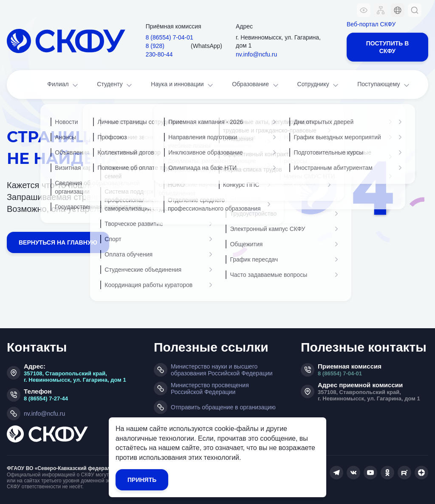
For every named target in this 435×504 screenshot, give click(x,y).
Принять (142, 480)
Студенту (115, 85)
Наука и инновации (183, 85)
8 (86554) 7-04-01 (340, 373)
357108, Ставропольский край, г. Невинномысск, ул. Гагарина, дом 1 (75, 377)
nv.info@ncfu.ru (256, 54)
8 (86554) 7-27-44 (46, 398)
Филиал (63, 85)
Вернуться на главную (58, 242)
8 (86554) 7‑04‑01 (169, 37)
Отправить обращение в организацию (223, 407)
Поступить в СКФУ (388, 47)
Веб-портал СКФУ (371, 24)
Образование (256, 85)
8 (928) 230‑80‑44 (159, 50)
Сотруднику (319, 85)
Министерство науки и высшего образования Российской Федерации (222, 370)
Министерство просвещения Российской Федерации (210, 389)
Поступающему (384, 85)
